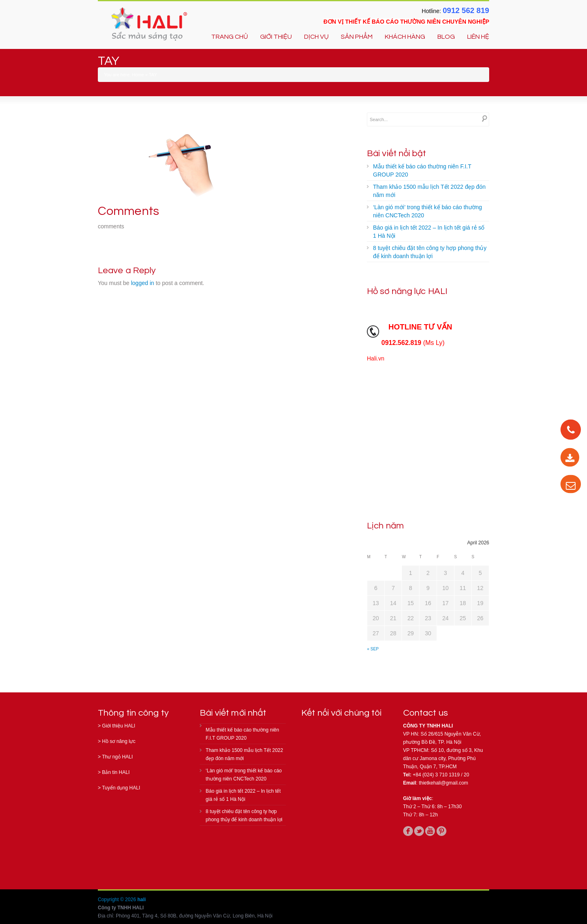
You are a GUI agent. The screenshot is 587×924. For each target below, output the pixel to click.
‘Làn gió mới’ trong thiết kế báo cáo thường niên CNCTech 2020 (427, 211)
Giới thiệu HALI (118, 726)
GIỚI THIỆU (276, 37)
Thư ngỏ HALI (117, 757)
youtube (430, 831)
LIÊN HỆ (478, 37)
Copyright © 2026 (118, 900)
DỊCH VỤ (316, 37)
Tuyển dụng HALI (121, 788)
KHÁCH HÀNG (405, 37)
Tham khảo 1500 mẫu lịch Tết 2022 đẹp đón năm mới (429, 191)
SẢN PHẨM (357, 37)
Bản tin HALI (116, 772)
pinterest (441, 831)
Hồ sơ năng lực (119, 741)
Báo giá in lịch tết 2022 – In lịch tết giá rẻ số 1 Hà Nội (429, 232)
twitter (419, 831)
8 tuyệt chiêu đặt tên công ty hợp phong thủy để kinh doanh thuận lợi (430, 252)
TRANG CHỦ (230, 37)
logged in (142, 283)
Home (138, 75)
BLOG (446, 37)
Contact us (426, 713)
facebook (408, 831)
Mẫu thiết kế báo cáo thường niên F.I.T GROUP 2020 (422, 170)
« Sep (373, 649)
